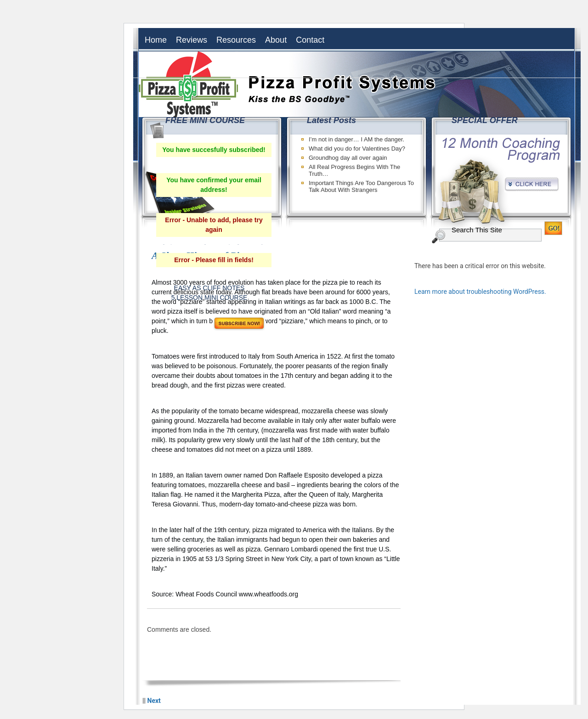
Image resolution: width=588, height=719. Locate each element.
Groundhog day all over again (348, 158)
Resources (236, 40)
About (276, 40)
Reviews (192, 40)
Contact (310, 40)
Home (156, 40)
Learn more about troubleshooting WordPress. (480, 292)
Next (154, 701)
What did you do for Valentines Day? (357, 149)
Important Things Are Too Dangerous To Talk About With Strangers (361, 186)
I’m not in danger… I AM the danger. (356, 139)
